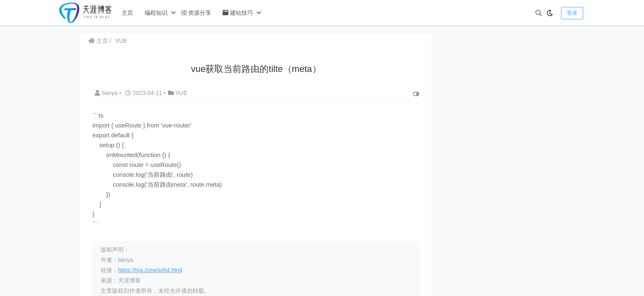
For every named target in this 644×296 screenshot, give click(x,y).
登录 (572, 13)
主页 (127, 13)
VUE (121, 41)
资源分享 (196, 13)
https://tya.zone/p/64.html (150, 270)
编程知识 (156, 13)
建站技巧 (238, 13)
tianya (107, 93)
